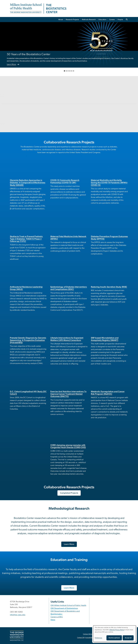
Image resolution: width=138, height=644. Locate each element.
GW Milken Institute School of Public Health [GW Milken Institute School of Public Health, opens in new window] (68, 605)
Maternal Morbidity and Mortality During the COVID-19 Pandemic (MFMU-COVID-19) (109, 183)
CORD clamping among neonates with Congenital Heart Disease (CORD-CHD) (68, 446)
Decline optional (114, 638)
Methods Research (89, 20)
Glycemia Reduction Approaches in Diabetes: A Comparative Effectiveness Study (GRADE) (28, 183)
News (53, 620)
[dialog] (115, 634)
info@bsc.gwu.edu (18, 615)
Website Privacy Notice (117, 630)
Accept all (128, 638)
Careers (112, 20)
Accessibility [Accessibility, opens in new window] (89, 638)
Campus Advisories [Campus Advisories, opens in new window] (89, 634)
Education (102, 20)
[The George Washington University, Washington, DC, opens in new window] (17, 636)
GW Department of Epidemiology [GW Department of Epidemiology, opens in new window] (64, 608)
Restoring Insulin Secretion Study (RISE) (109, 287)
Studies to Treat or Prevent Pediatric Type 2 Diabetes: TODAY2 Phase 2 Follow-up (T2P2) (26, 239)
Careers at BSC (57, 617)
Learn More (11, 64)
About (61, 20)
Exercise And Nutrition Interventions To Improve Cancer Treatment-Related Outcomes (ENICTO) (68, 394)
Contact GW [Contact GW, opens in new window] (81, 638)
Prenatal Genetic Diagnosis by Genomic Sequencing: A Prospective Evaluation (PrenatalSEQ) (28, 340)
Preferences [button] (98, 638)
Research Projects (72, 20)
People (120, 20)
